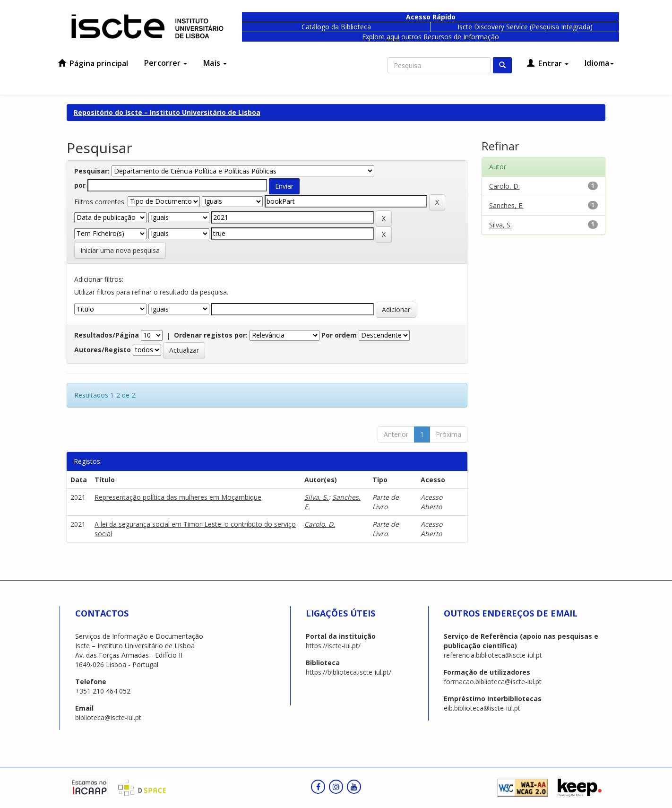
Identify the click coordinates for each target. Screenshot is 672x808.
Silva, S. (316, 497)
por (80, 185)
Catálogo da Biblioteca (336, 27)
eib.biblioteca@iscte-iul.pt (482, 708)
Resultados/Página (107, 335)
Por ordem (339, 335)
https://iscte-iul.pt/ (333, 646)
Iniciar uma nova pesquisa (120, 250)
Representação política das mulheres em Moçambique (178, 497)
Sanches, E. (506, 205)
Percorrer (166, 63)
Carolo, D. (320, 524)
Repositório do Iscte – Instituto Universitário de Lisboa (167, 112)
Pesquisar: (92, 171)
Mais (215, 63)
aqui (393, 37)
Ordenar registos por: (211, 335)
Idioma (599, 63)
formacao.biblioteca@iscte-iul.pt (493, 682)
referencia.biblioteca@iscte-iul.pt (493, 655)
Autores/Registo (103, 350)
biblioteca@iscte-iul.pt (108, 717)
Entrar (548, 63)
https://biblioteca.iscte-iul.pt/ (349, 672)
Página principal (93, 63)
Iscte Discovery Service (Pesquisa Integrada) (525, 27)
